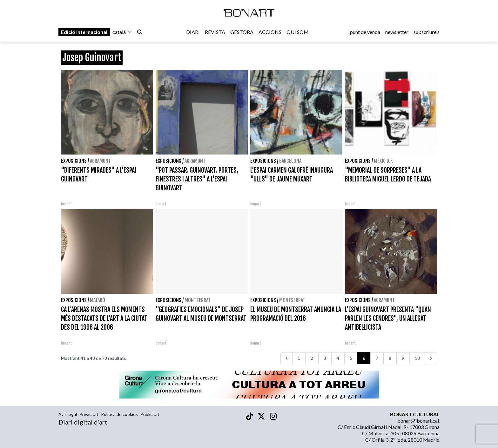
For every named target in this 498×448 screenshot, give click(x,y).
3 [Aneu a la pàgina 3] (325, 358)
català (122, 32)
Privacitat (89, 414)
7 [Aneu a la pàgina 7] (377, 358)
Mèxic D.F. (384, 161)
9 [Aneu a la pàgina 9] (403, 358)
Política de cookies (119, 414)
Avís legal (68, 414)
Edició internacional (84, 32)
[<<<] (286, 358)
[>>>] (431, 358)
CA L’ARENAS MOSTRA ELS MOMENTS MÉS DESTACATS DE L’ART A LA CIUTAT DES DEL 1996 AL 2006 (104, 318)
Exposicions (74, 161)
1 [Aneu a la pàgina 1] (299, 358)
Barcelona (290, 161)
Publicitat (150, 414)
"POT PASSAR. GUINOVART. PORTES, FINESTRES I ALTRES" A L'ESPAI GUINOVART (197, 179)
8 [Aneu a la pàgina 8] (390, 358)
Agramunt (100, 161)
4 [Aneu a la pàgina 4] (338, 358)
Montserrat (198, 300)
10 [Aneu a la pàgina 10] (417, 358)
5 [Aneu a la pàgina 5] (351, 358)
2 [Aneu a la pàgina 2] (312, 358)
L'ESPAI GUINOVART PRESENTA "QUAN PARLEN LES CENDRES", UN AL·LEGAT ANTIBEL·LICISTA (388, 318)
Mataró (98, 300)
